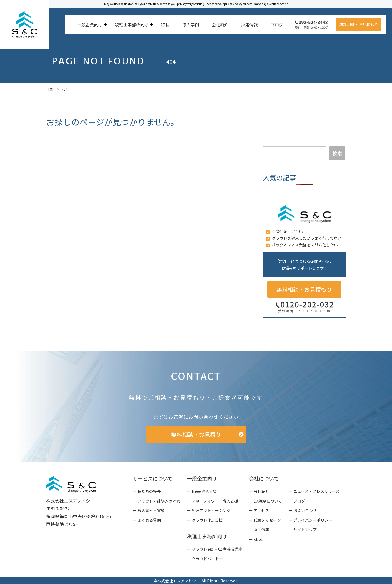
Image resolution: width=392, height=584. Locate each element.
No (286, 4)
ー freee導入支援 (202, 491)
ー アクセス (259, 510)
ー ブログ (297, 501)
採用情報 (249, 25)
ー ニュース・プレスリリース (314, 491)
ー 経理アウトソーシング (209, 510)
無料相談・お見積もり (359, 24)
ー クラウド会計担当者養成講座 (215, 549)
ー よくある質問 (147, 520)
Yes (282, 4)
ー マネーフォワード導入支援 (213, 501)
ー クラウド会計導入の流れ (157, 501)
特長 (165, 25)
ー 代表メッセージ (265, 520)
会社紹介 (220, 25)
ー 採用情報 (259, 530)
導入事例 (191, 25)
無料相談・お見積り (196, 434)
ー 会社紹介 (259, 491)
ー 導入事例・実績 (149, 510)
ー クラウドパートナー (207, 559)
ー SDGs (256, 539)
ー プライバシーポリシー (310, 520)
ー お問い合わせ (303, 510)
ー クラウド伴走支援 (205, 520)
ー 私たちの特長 (147, 491)
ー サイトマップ (303, 530)
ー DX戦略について (265, 501)
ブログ (277, 25)
